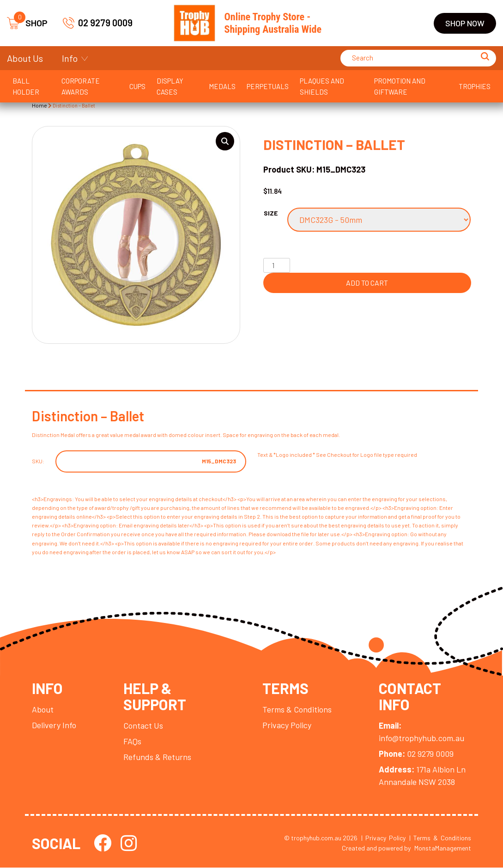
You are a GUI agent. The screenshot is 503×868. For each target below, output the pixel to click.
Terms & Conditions (297, 710)
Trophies (475, 86)
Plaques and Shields (322, 86)
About (43, 710)
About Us (25, 58)
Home (39, 105)
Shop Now (465, 23)
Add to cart (367, 283)
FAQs (132, 742)
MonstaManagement (443, 849)
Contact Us (143, 726)
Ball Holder (26, 86)
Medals (222, 86)
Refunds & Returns (157, 757)
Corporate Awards (81, 86)
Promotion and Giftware (400, 86)
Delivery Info (54, 725)
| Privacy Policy (383, 838)
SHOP (27, 23)
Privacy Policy (287, 725)
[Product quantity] (277, 265)
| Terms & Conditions (440, 838)
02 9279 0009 (98, 23)
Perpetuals (268, 86)
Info (70, 58)
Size (271, 213)
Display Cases (170, 86)
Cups (137, 86)
